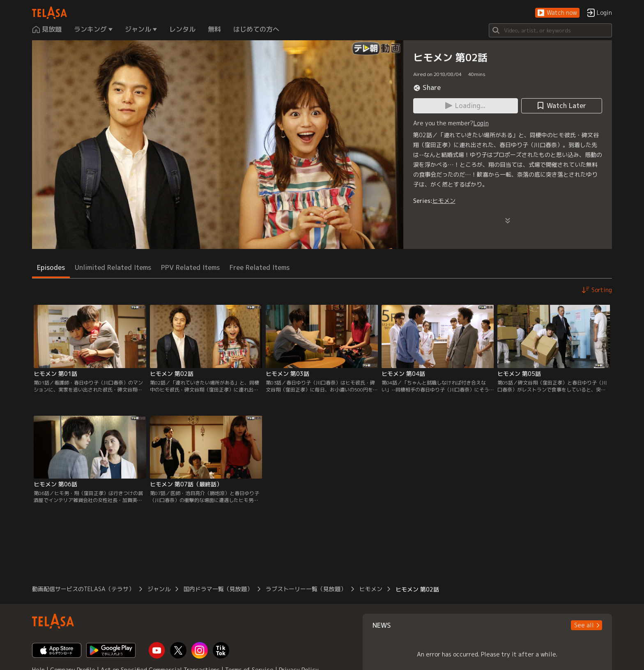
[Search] (550, 30)
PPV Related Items (190, 267)
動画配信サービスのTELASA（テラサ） (83, 589)
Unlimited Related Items (113, 267)
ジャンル (159, 589)
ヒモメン (444, 201)
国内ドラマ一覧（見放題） (218, 589)
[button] (557, 13)
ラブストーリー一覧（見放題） (306, 589)
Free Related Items (260, 267)
